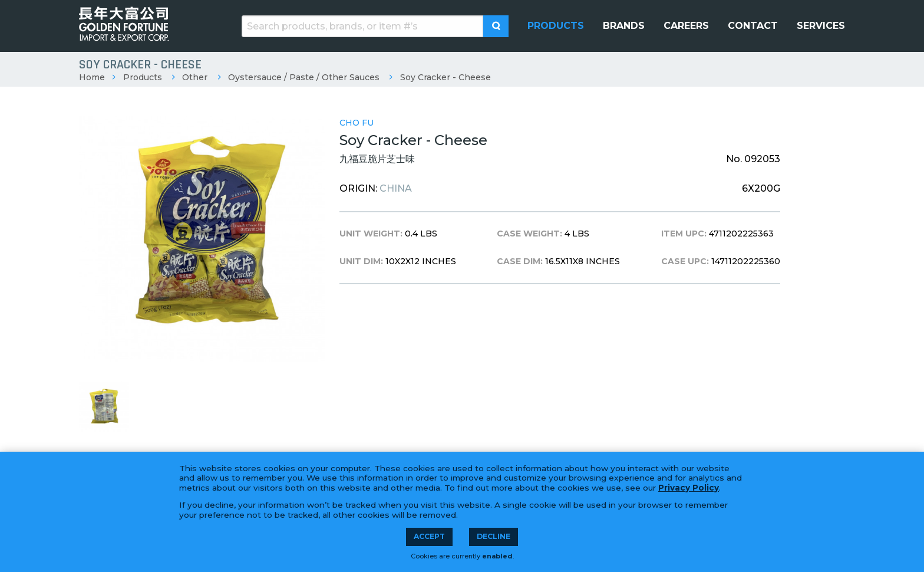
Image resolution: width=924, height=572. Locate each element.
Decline (494, 536)
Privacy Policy (689, 488)
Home (92, 77)
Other (195, 77)
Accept (429, 536)
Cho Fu (357, 123)
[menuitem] (556, 26)
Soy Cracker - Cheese (445, 77)
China (396, 188)
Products (143, 77)
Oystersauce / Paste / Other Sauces (304, 77)
